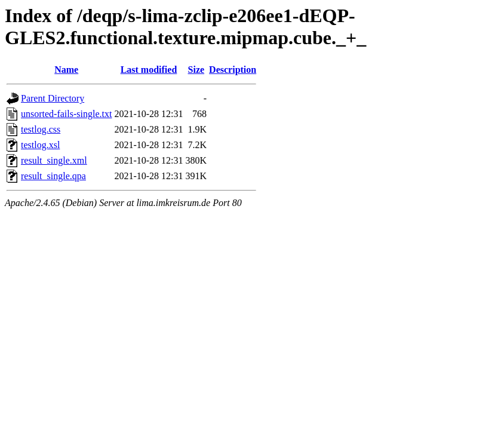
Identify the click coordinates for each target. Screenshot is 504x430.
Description (233, 70)
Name (66, 70)
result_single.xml (54, 160)
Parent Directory (53, 98)
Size (196, 70)
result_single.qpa (53, 176)
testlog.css (41, 129)
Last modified (149, 70)
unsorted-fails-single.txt (66, 114)
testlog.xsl (40, 145)
